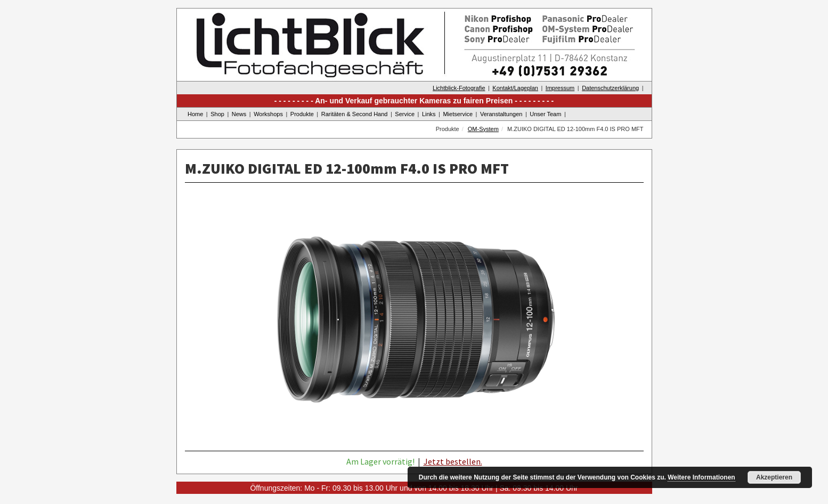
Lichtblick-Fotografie (459, 88)
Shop (217, 114)
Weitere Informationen (701, 477)
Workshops (268, 114)
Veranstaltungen (501, 114)
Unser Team (545, 114)
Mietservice (458, 114)
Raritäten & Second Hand (355, 114)
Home (195, 114)
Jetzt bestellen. (453, 461)
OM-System (483, 129)
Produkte (302, 114)
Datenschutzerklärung (610, 88)
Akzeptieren (774, 477)
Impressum (560, 88)
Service (405, 114)
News (239, 114)
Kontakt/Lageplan (515, 88)
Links (429, 114)
